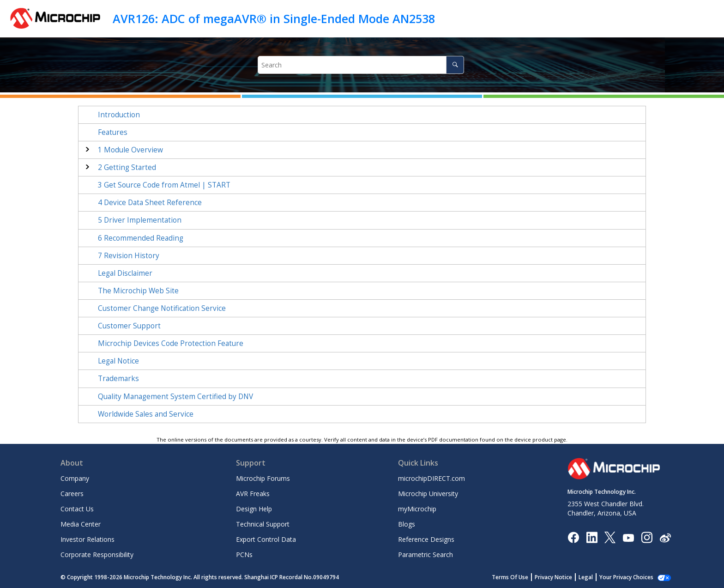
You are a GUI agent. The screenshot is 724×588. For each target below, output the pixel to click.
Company (75, 478)
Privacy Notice (553, 577)
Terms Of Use (510, 577)
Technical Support (263, 524)
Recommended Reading (141, 238)
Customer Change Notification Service (162, 308)
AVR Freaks (253, 494)
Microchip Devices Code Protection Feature (171, 343)
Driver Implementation (140, 220)
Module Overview (130, 150)
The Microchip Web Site (138, 291)
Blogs (407, 524)
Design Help (254, 509)
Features (113, 132)
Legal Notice (118, 361)
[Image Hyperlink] (628, 537)
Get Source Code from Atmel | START (164, 185)
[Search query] (361, 65)
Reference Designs (426, 539)
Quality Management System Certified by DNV (175, 397)
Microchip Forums (263, 478)
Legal (586, 577)
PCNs (244, 555)
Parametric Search (425, 555)
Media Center (81, 524)
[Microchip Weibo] (665, 537)
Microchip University (428, 494)
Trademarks (118, 379)
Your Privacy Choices (626, 577)
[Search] (455, 65)
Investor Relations (87, 539)
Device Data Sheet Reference (150, 203)
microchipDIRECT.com (431, 478)
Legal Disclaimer (125, 273)
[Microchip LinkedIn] (592, 537)
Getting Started (127, 167)
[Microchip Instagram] (647, 537)
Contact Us (77, 509)
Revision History (129, 256)
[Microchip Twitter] (610, 537)
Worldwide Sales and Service (146, 414)
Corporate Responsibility (97, 555)
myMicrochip (417, 509)
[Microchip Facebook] (573, 537)
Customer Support (129, 326)
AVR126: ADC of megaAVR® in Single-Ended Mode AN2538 (274, 18)
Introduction (119, 115)
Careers (72, 494)
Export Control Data (266, 539)
